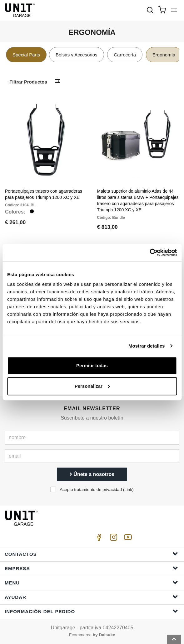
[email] (92, 456)
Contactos (91, 554)
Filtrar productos (28, 82)
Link (128, 490)
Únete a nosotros (92, 474)
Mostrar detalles (147, 346)
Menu (91, 582)
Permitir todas (92, 365)
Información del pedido (91, 611)
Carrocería (125, 55)
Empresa (91, 568)
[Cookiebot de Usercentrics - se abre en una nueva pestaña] (149, 252)
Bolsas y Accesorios (76, 55)
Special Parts (26, 55)
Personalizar (92, 386)
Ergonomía (164, 55)
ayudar (91, 597)
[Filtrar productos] (57, 82)
